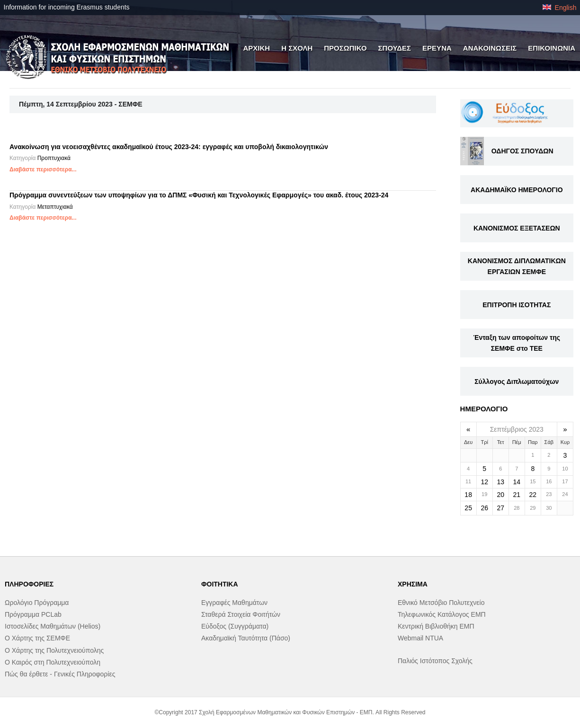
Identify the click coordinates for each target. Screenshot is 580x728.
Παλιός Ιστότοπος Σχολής (435, 661)
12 (484, 482)
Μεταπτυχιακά (55, 207)
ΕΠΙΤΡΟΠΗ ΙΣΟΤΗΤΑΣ (517, 305)
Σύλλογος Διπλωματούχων (517, 382)
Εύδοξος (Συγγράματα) (235, 626)
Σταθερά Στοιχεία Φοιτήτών (241, 614)
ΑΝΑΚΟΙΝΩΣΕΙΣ (490, 48)
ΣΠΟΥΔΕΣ (395, 48)
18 (468, 495)
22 (533, 495)
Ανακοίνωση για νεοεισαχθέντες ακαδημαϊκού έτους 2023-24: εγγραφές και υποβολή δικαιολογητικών (169, 147)
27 (500, 508)
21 (517, 495)
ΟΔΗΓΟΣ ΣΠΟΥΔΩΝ (522, 151)
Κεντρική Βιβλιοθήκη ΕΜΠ (436, 626)
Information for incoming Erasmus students (67, 7)
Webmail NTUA (420, 638)
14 (517, 482)
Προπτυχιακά (54, 158)
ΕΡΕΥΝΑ (437, 48)
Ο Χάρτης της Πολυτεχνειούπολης (54, 650)
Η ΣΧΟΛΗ (297, 48)
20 (500, 495)
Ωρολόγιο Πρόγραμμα (37, 603)
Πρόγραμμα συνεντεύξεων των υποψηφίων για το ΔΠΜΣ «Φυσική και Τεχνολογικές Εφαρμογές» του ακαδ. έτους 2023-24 (199, 195)
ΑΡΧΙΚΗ (256, 48)
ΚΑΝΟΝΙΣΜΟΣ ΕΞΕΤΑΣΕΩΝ (517, 228)
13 (500, 482)
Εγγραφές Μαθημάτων (234, 603)
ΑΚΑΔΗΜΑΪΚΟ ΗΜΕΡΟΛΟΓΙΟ (517, 190)
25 (468, 508)
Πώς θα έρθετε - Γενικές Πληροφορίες (60, 674)
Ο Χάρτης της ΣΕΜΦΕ (37, 638)
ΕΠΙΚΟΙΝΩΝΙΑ (552, 48)
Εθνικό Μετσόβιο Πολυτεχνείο (441, 603)
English (560, 8)
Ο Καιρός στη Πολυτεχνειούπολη (53, 662)
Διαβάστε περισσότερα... (43, 169)
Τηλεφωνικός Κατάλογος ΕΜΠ (442, 614)
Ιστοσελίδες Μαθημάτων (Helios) (53, 626)
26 (484, 508)
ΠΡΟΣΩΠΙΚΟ (345, 48)
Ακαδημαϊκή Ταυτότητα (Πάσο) (246, 638)
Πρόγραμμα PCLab (33, 614)
